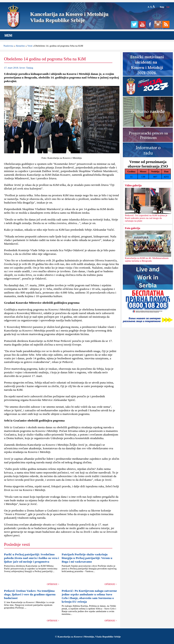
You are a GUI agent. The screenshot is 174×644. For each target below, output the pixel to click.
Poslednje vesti (17, 544)
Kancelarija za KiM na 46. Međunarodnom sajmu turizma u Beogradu (147, 259)
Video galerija (133, 185)
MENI (8, 36)
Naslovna (8, 46)
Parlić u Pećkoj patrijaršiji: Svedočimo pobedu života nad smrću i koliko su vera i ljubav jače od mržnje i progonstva (32, 558)
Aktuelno (20, 46)
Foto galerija (132, 228)
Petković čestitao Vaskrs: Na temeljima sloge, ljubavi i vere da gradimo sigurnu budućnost (30, 594)
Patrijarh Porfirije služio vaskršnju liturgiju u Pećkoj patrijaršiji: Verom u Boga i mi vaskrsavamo (87, 558)
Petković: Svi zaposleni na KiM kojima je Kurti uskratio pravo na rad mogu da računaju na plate (146, 218)
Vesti (30, 46)
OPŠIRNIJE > (53, 584)
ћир (162, 7)
